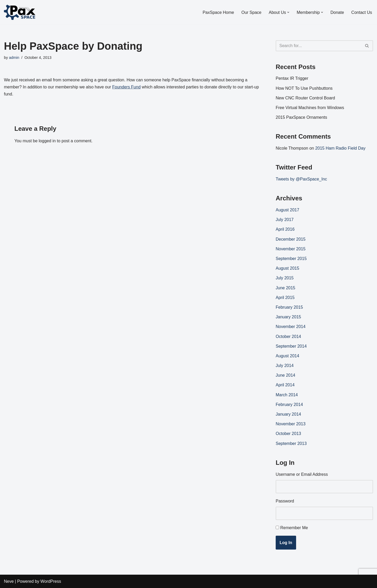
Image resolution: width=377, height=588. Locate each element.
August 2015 (287, 268)
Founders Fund (127, 87)
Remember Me (294, 528)
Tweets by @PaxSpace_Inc (301, 179)
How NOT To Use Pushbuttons (304, 88)
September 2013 (291, 443)
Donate (337, 12)
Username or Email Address (302, 474)
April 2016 (285, 229)
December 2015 (291, 239)
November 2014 (291, 327)
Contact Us (362, 12)
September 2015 (291, 259)
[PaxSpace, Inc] (20, 12)
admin (14, 58)
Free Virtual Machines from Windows (310, 108)
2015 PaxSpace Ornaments (301, 117)
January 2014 (288, 414)
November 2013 (291, 424)
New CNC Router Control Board (305, 98)
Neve (9, 581)
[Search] (318, 46)
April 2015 (285, 298)
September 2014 (291, 346)
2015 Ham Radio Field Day (340, 148)
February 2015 (289, 307)
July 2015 (285, 278)
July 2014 (285, 366)
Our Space (251, 12)
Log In (286, 543)
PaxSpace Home (218, 12)
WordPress (51, 581)
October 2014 (288, 337)
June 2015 (285, 288)
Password (285, 501)
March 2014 (287, 395)
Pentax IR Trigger (292, 78)
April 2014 (285, 385)
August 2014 (287, 356)
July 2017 (285, 220)
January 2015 (288, 317)
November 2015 (291, 249)
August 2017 (287, 210)
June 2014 (285, 375)
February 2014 (289, 405)
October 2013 (288, 434)
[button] (288, 12)
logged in (47, 141)
